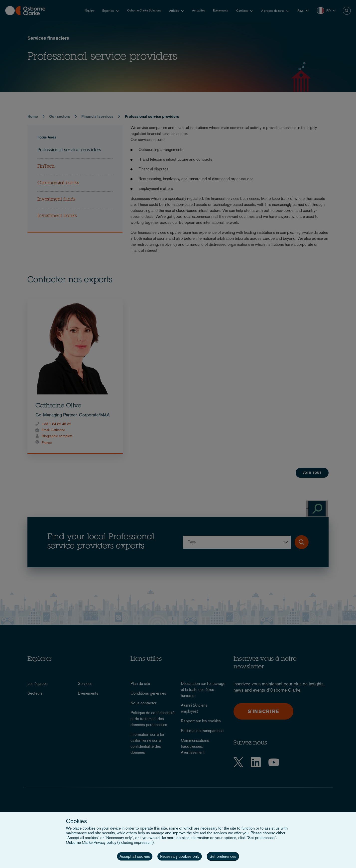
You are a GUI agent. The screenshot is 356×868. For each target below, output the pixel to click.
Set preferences (223, 856)
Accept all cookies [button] (135, 856)
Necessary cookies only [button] (180, 856)
